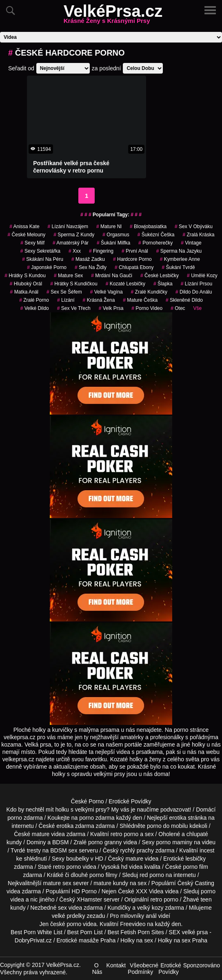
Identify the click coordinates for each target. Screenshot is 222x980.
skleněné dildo (184, 300)
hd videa (132, 867)
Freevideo (133, 924)
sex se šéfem (64, 292)
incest (207, 850)
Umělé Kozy (202, 276)
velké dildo (35, 308)
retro (156, 899)
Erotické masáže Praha (86, 940)
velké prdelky (69, 916)
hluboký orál (26, 284)
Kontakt (116, 965)
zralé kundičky (149, 292)
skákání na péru (43, 259)
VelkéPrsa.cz (113, 16)
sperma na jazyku (179, 251)
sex (62, 908)
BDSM (60, 842)
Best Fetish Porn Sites (136, 932)
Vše (198, 308)
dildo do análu (194, 292)
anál (151, 916)
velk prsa (111, 308)
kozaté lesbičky (125, 284)
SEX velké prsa (189, 932)
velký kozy (150, 908)
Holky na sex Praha (183, 940)
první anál (135, 251)
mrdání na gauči (112, 276)
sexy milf (32, 243)
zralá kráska (198, 235)
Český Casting (196, 883)
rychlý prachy (137, 850)
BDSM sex (64, 850)
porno (15, 818)
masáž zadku (88, 259)
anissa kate (24, 226)
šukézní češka (156, 235)
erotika (178, 818)
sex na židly (91, 267)
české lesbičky (160, 276)
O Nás (97, 969)
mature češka (140, 300)
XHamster (89, 899)
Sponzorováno (202, 965)
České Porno (88, 801)
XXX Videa (150, 891)
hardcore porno (132, 259)
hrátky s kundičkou (74, 284)
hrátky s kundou (25, 276)
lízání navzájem (68, 226)
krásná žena (99, 300)
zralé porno (34, 300)
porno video (147, 308)
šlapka (163, 284)
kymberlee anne (180, 259)
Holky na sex (137, 940)
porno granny (105, 842)
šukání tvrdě (179, 267)
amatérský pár (71, 243)
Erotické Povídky (130, 801)
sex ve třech (74, 308)
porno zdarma (97, 818)
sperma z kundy (74, 235)
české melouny (27, 235)
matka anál (24, 292)
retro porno (124, 834)
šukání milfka (113, 243)
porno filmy (103, 875)
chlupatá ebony (134, 267)
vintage (191, 243)
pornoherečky (155, 243)
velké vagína (107, 292)
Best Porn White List (37, 932)
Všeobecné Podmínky (143, 969)
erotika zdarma (75, 826)
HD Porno (84, 891)
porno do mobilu (167, 826)
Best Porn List (85, 932)
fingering (101, 251)
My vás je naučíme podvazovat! (151, 810)
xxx (75, 251)
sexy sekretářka (40, 251)
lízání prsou (196, 284)
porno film (195, 867)
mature (41, 834)
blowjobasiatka (148, 226)
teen (206, 899)
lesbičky (195, 859)
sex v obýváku (194, 226)
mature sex (68, 276)
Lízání (66, 300)
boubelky (78, 859)
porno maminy (174, 842)
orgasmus (116, 235)
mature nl (109, 226)
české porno (66, 924)
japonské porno (47, 267)
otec (178, 308)
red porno (152, 875)
